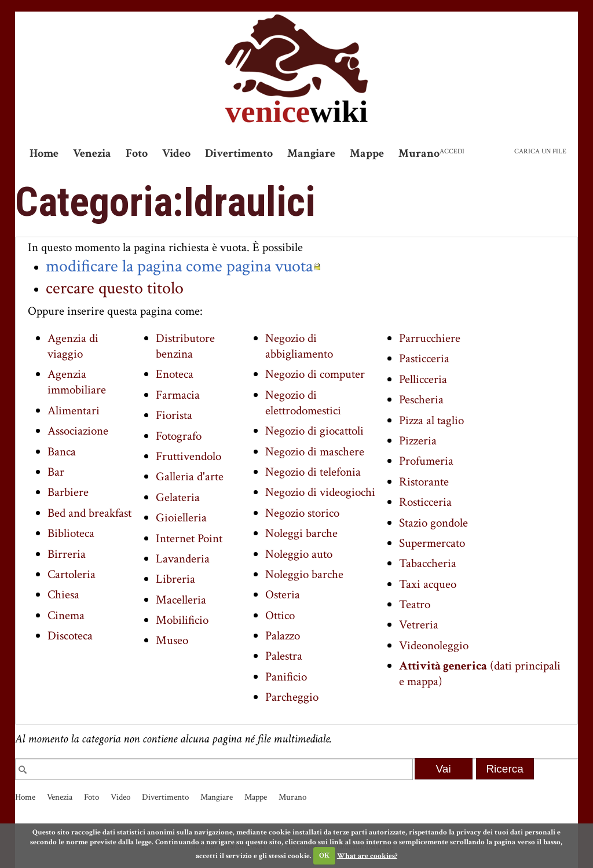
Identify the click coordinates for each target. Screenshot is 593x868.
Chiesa (63, 595)
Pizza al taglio (431, 420)
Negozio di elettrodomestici (303, 403)
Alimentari (74, 411)
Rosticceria (425, 502)
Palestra (284, 656)
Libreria (175, 579)
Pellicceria (423, 379)
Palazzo (283, 636)
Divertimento (239, 153)
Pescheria (421, 400)
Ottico (280, 615)
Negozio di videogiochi (320, 492)
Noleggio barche (304, 574)
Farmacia (178, 395)
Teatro (415, 604)
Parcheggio (292, 697)
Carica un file (540, 151)
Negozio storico (302, 513)
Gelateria (178, 497)
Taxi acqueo (428, 584)
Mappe (367, 153)
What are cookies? (367, 856)
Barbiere (68, 492)
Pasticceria (424, 358)
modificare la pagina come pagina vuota (179, 266)
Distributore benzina (185, 346)
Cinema (66, 615)
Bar (56, 472)
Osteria (283, 595)
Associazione (78, 431)
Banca (62, 452)
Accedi (452, 151)
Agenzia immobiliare (77, 382)
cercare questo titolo (115, 288)
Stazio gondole (433, 523)
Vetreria (419, 625)
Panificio (286, 677)
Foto (137, 153)
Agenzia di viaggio (73, 346)
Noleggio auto (299, 554)
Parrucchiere (430, 338)
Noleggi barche (301, 533)
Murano (419, 153)
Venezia (92, 153)
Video (176, 153)
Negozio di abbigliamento (299, 346)
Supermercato (432, 543)
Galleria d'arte (190, 477)
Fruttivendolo (188, 456)
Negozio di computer (315, 374)
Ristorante (424, 482)
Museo (172, 640)
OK (324, 856)
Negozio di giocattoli (314, 431)
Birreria (67, 554)
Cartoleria (72, 574)
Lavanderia (183, 559)
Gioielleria (181, 518)
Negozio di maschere (315, 452)
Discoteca (70, 636)
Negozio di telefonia (313, 472)
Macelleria (181, 600)
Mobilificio (182, 620)
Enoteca (175, 374)
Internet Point (189, 538)
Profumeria (426, 461)
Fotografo (179, 436)
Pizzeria (418, 441)
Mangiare (311, 153)
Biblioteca (71, 533)
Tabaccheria (428, 563)
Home (44, 153)
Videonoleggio (434, 646)
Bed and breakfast (89, 513)
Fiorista (174, 415)
